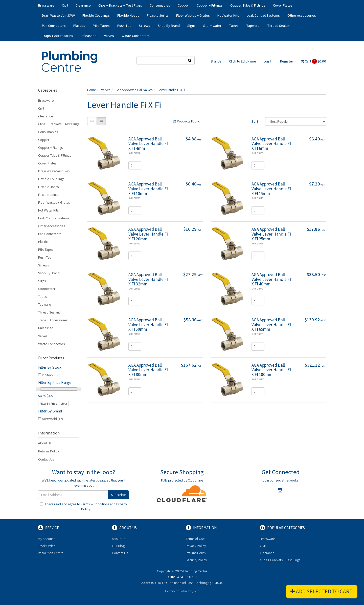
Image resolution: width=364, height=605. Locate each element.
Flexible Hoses (128, 15)
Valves (109, 36)
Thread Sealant (279, 26)
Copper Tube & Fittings (248, 5)
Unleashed (89, 36)
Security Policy (196, 560)
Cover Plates (283, 5)
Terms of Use (195, 539)
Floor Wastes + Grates (193, 15)
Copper (183, 5)
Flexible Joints (158, 15)
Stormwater (212, 26)
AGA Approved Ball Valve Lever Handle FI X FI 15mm (271, 189)
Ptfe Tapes (101, 26)
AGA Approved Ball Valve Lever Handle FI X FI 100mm (271, 370)
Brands (216, 61)
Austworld (52, 419)
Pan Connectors (54, 26)
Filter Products (51, 358)
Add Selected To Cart (322, 591)
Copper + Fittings (210, 5)
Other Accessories (302, 15)
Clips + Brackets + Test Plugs (120, 5)
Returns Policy (49, 451)
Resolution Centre (51, 553)
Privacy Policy (196, 546)
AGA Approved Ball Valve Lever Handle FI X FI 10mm (148, 189)
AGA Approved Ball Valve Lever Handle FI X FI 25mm (271, 234)
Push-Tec (124, 26)
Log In (268, 61)
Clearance (83, 5)
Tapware (253, 26)
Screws (144, 26)
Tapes (234, 26)
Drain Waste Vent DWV (58, 15)
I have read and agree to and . (83, 507)
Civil (65, 5)
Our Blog (118, 546)
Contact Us (46, 459)
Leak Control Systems (263, 15)
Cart (313, 61)
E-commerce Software (177, 591)
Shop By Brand (169, 26)
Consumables (160, 5)
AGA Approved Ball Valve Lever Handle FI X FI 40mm (271, 279)
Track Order (46, 546)
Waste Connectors (136, 36)
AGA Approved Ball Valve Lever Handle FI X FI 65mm (271, 325)
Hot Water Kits (228, 15)
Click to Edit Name (243, 61)
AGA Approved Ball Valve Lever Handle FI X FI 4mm (148, 144)
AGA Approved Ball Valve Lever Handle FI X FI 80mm (148, 370)
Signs (191, 26)
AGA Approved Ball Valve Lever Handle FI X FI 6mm (271, 144)
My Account (46, 539)
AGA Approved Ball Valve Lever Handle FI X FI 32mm (148, 279)
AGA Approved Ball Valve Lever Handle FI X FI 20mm (148, 234)
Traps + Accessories (58, 36)
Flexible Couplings (96, 15)
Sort (255, 121)
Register (287, 61)
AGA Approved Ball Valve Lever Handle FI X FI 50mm (148, 325)
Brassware (46, 5)
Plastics (79, 26)
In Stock (51, 375)
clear (64, 403)
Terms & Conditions (95, 504)
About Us (45, 443)
